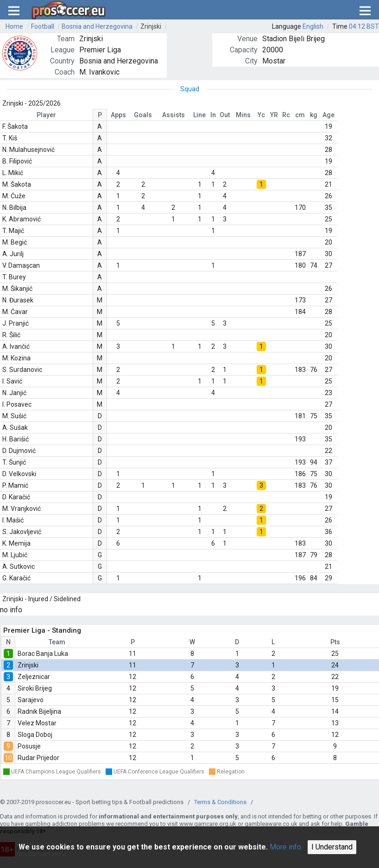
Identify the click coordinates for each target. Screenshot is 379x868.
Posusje (29, 746)
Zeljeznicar (34, 677)
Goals (143, 115)
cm (300, 115)
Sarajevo (31, 700)
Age (328, 115)
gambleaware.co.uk (271, 824)
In (213, 115)
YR (274, 115)
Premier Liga (100, 50)
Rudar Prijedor (38, 758)
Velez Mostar (37, 723)
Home (14, 26)
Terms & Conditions (220, 802)
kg (314, 115)
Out (225, 115)
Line (199, 115)
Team (57, 642)
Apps (118, 115)
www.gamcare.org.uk (208, 824)
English (313, 26)
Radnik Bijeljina (39, 711)
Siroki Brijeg (35, 688)
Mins (243, 115)
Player (46, 115)
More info (285, 847)
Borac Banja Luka (43, 654)
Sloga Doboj (35, 735)
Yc (261, 115)
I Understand (332, 847)
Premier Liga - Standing (42, 630)
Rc (286, 115)
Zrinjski (151, 26)
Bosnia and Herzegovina (97, 26)
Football (43, 26)
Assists (174, 115)
